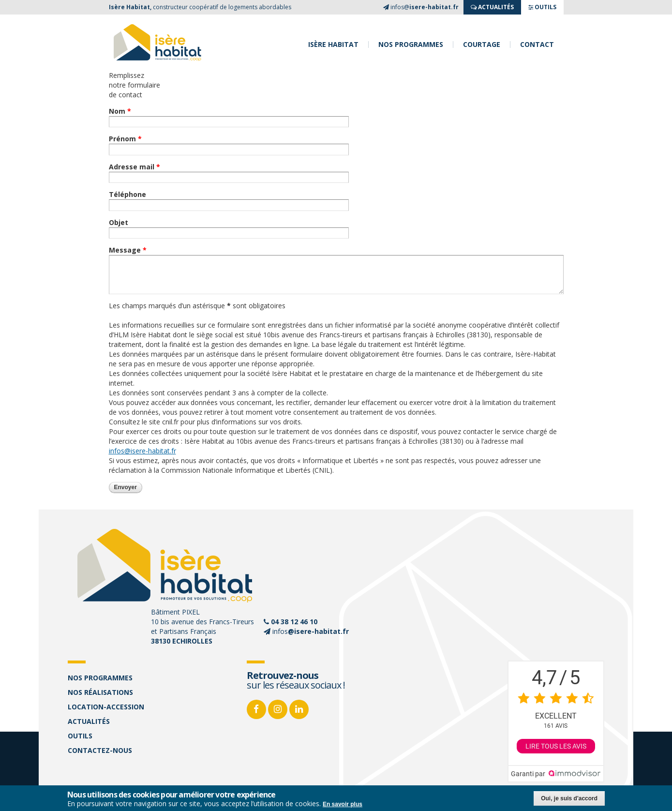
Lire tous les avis (556, 746)
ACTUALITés (492, 7)
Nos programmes (411, 45)
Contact (537, 45)
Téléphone (127, 194)
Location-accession (106, 707)
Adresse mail (134, 167)
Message (128, 250)
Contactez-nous (100, 750)
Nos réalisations (100, 692)
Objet (119, 222)
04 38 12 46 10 (294, 622)
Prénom (125, 139)
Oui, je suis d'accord (569, 799)
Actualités (89, 721)
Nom (120, 111)
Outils (80, 736)
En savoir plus (343, 805)
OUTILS (542, 7)
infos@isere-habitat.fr (142, 451)
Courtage (482, 45)
